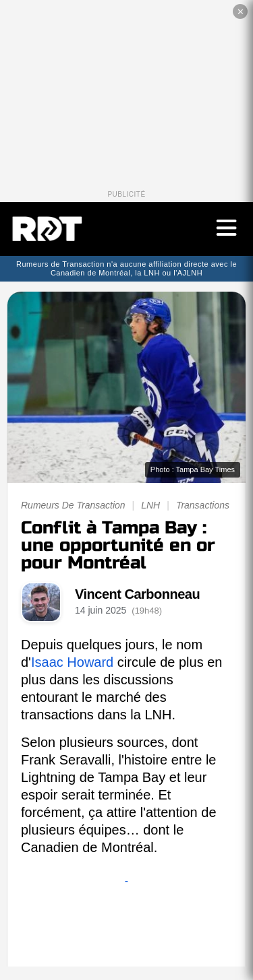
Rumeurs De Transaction (73, 505)
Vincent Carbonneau (137, 594)
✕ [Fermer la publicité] (241, 12)
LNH (150, 505)
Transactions (203, 505)
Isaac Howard (72, 662)
